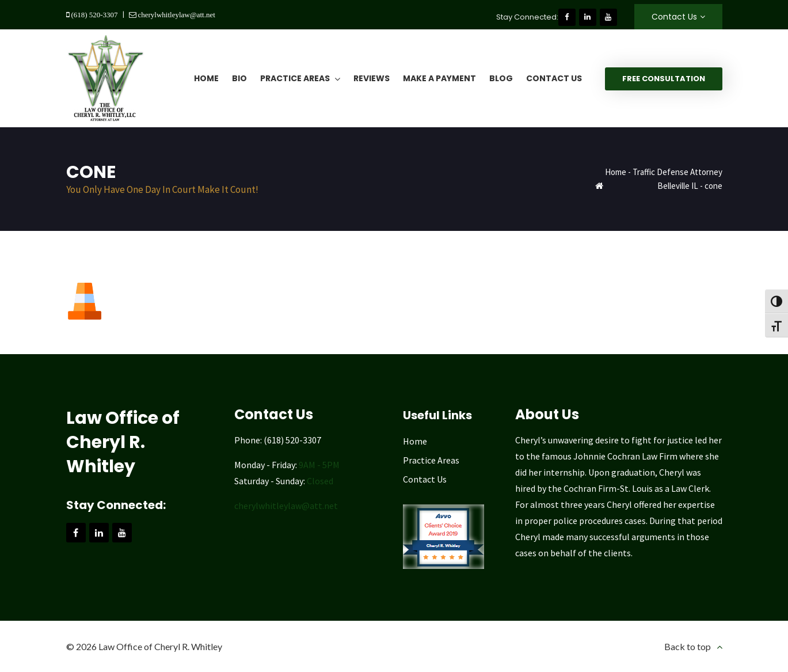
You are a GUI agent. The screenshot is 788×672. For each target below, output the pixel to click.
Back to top (688, 646)
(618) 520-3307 (94, 15)
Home (616, 172)
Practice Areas (431, 460)
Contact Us (674, 17)
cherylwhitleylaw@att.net (176, 15)
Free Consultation (664, 79)
